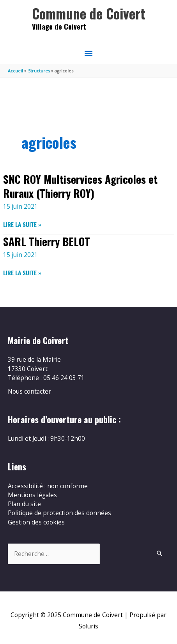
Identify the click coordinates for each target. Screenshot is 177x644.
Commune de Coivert (89, 13)
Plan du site (24, 504)
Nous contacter (29, 391)
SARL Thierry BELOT (47, 241)
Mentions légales (32, 495)
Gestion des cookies (36, 522)
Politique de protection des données (59, 513)
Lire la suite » (22, 224)
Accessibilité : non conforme (48, 486)
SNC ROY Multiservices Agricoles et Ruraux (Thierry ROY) (80, 186)
